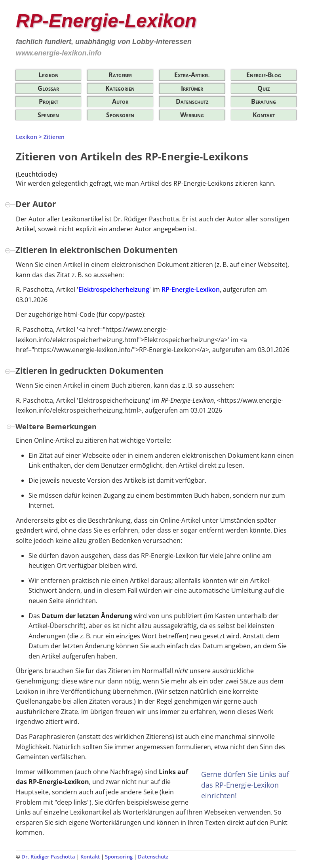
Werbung (192, 115)
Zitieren (54, 137)
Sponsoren (120, 115)
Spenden (48, 115)
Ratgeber (120, 75)
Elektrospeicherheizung (114, 289)
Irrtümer (192, 88)
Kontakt (264, 115)
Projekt (49, 101)
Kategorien (120, 88)
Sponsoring (119, 857)
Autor (120, 101)
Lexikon (49, 75)
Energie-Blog (264, 75)
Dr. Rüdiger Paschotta (48, 857)
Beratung (263, 101)
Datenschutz (192, 101)
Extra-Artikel (192, 75)
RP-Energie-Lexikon (191, 289)
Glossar (48, 88)
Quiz (263, 88)
